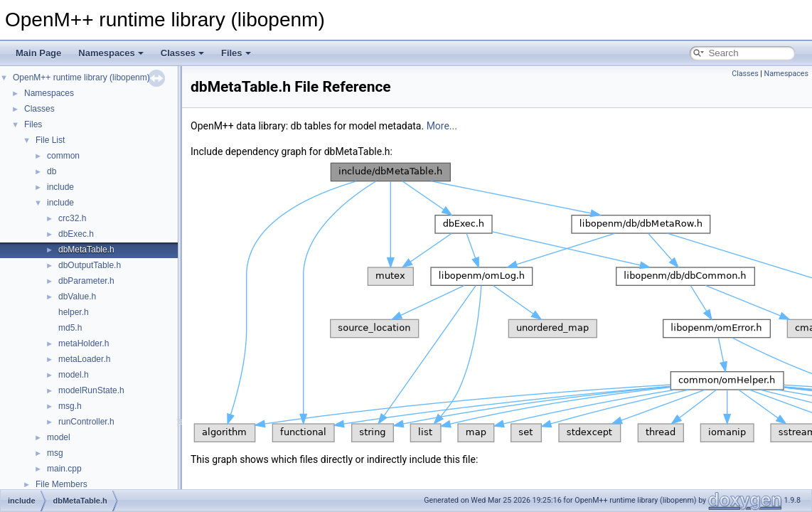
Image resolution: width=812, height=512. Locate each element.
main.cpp (64, 469)
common (63, 156)
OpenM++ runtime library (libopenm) (81, 78)
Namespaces (111, 53)
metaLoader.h (84, 359)
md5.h (70, 328)
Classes (182, 53)
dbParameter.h (86, 281)
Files (236, 53)
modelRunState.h (91, 390)
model (59, 437)
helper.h (74, 312)
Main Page (38, 53)
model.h (74, 375)
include (60, 187)
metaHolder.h (84, 343)
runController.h (86, 422)
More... (442, 126)
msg (55, 453)
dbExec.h (76, 234)
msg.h (70, 406)
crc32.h (72, 218)
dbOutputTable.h (90, 265)
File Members (62, 484)
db (52, 171)
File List (50, 140)
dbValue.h (77, 297)
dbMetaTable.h (86, 250)
